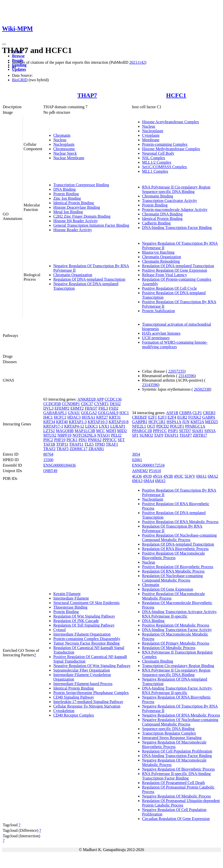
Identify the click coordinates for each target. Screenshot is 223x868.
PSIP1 (173, 431)
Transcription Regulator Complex (169, 733)
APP (100, 399)
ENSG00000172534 (148, 465)
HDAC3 (74, 417)
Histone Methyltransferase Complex (171, 149)
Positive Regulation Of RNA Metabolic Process (180, 522)
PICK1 (72, 440)
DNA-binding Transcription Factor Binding (177, 228)
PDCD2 (163, 426)
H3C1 (124, 413)
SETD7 (185, 431)
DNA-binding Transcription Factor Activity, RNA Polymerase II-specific (177, 690)
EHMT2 (77, 408)
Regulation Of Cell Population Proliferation (177, 751)
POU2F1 (177, 426)
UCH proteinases (156, 338)
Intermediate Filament (71, 598)
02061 (137, 460)
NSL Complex (154, 158)
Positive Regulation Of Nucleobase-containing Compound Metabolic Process (179, 537)
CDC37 (87, 404)
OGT (151, 426)
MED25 (211, 422)
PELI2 (116, 435)
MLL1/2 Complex (157, 162)
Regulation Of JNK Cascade (76, 621)
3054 (136, 454)
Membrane (151, 140)
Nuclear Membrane (69, 158)
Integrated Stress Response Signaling (172, 738)
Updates (19, 69)
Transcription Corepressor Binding (81, 185)
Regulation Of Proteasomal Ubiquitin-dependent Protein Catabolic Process (181, 803)
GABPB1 (140, 422)
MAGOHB (65, 431)
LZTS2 (49, 431)
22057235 (176, 371)
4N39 (147, 476)
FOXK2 (195, 417)
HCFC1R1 (157, 422)
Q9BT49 (50, 471)
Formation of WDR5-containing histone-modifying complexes (175, 345)
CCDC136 (113, 399)
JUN (186, 422)
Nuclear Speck (65, 153)
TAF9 (159, 435)
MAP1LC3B (85, 431)
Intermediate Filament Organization (82, 634)
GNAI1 (74, 413)
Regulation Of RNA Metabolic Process (173, 571)
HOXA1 (88, 417)
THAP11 (76, 444)
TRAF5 (63, 449)
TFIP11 (62, 444)
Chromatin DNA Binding (162, 214)
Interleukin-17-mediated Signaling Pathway (88, 702)
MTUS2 (50, 435)
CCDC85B (52, 404)
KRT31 (115, 417)
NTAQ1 (103, 435)
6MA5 (160, 481)
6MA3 (137, 481)
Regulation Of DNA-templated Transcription (89, 279)
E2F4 (172, 417)
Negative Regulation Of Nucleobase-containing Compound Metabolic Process (180, 722)
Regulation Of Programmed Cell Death (174, 783)
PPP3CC (110, 440)
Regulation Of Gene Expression (168, 589)
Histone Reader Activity (73, 230)
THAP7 (87, 95)
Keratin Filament (67, 594)
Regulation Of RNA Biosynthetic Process (175, 549)
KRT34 (49, 422)
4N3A (157, 476)
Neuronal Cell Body (158, 153)
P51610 (155, 471)
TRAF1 (112, 444)
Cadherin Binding (156, 223)
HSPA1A (174, 422)
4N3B (168, 476)
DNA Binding (64, 189)
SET (121, 440)
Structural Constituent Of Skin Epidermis (86, 603)
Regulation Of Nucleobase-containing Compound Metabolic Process (173, 578)
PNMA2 (95, 440)
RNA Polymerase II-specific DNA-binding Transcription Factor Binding (176, 776)
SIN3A (210, 431)
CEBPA (185, 413)
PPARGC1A (195, 426)
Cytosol (60, 630)
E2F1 (153, 417)
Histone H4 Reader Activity (76, 221)
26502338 (202, 389)
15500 (48, 460)
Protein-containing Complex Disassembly (87, 639)
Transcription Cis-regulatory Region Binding (178, 666)
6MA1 (201, 476)
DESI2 (115, 404)
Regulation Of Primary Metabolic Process (176, 643)
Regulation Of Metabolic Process (169, 648)
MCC (101, 431)
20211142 (137, 62)
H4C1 (48, 417)
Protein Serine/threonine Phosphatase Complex (91, 693)
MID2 (122, 431)
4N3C (179, 476)
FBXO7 (91, 408)
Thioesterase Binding (70, 607)
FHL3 (103, 408)
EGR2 (182, 417)
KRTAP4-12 (74, 426)
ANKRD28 (86, 399)
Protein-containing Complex (165, 144)
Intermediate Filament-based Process (83, 684)
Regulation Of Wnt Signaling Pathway (84, 616)
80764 (48, 454)
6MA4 (149, 481)
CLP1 (197, 413)
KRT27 (102, 417)
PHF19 (60, 440)
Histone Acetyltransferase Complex (171, 122)
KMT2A (197, 422)
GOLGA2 (89, 413)
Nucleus (60, 140)
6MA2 (213, 476)
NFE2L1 (139, 426)
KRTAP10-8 (119, 422)
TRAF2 (49, 449)
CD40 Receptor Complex (74, 715)
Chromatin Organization (73, 275)
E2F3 (162, 417)
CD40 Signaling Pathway (74, 697)
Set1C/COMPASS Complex (165, 167)
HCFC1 (176, 95)
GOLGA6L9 (108, 413)
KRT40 (62, 422)
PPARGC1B (142, 431)
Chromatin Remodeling (161, 261)
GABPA (209, 417)
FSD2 (114, 408)
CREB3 (209, 413)
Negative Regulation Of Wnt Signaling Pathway (92, 666)
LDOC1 (92, 426)
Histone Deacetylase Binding (77, 207)
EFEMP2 (62, 408)
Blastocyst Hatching (158, 252)
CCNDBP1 (71, 404)
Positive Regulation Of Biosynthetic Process (178, 567)
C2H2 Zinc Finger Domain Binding (82, 216)
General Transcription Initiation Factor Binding (91, 225)
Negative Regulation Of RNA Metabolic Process (181, 715)
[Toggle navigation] (4, 44)
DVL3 (48, 408)
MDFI (111, 431)
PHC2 (48, 440)
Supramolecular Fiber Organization (82, 670)
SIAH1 (198, 431)
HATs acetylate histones (161, 333)
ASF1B (172, 413)
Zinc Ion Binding (67, 198)
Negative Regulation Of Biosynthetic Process (179, 769)
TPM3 (100, 444)
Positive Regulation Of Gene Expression (175, 270)
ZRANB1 (96, 449)
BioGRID (20, 80)
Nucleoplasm (64, 144)
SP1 (135, 435)
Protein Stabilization (159, 311)
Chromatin (62, 135)
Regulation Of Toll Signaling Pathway (84, 625)
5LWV (190, 476)
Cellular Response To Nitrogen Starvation (87, 706)
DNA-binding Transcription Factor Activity (177, 630)
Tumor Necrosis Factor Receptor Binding (86, 643)
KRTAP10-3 (98, 422)
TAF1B (49, 444)
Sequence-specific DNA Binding (168, 729)
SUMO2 (146, 435)
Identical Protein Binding (74, 203)
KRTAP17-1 (53, 426)
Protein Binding (66, 194)
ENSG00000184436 (60, 465)
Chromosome (64, 149)
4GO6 (137, 476)
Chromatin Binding (158, 196)
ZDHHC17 (78, 449)
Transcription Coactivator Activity (170, 201)
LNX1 (104, 426)
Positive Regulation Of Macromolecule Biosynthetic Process (174, 555)
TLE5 (89, 444)
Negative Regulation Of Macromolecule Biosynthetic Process (174, 744)
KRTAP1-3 (78, 422)
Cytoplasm (151, 135)
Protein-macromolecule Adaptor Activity (175, 210)
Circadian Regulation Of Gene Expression (176, 819)
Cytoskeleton (64, 711)
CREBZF (140, 417)
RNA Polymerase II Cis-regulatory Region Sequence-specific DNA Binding (176, 189)
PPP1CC (160, 431)
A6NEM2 (140, 471)
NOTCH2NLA (84, 435)
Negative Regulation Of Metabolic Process (177, 796)
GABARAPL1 (55, 413)
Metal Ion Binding (68, 212)
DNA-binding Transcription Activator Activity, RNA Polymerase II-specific (180, 614)
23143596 (186, 376)
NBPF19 (64, 435)
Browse (18, 56)
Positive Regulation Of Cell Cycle (170, 288)
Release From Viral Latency (165, 275)
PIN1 (83, 440)
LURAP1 (118, 426)
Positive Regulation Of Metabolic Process (176, 625)
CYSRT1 (101, 404)
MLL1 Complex (155, 171)
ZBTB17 (200, 435)
